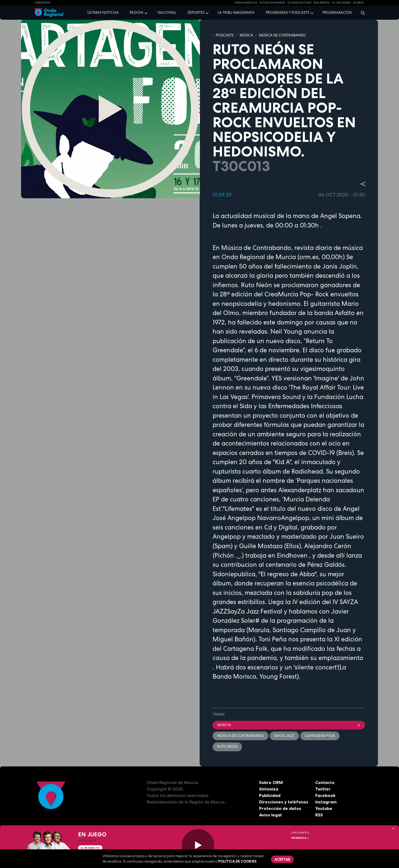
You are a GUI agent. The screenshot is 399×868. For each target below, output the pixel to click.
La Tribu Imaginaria (236, 13)
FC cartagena (341, 3)
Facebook (325, 795)
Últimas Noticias (299, 3)
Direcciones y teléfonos (284, 802)
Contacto (325, 782)
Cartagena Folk (320, 736)
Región (136, 13)
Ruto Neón (227, 747)
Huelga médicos (246, 3)
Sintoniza (269, 789)
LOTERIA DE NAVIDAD (272, 3)
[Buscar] (361, 13)
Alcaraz (358, 3)
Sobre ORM (271, 782)
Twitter (323, 789)
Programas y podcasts (288, 13)
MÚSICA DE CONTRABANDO (282, 35)
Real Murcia (322, 3)
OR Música (300, 838)
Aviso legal (270, 815)
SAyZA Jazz (284, 736)
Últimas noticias (103, 13)
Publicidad (270, 795)
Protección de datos (280, 808)
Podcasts (225, 35)
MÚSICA (246, 35)
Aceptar (282, 859)
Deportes (196, 13)
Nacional (167, 13)
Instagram (326, 802)
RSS (319, 815)
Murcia (289, 725)
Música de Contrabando (241, 736)
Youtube (324, 808)
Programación (337, 13)
